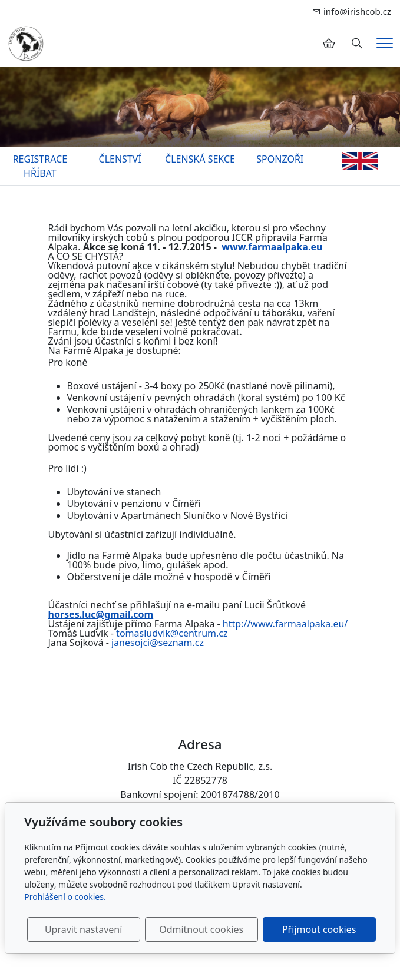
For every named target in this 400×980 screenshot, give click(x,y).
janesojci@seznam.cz (158, 643)
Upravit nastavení (83, 929)
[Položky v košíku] (329, 44)
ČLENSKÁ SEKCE (200, 159)
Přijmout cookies (319, 929)
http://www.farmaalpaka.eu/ (285, 624)
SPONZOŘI (280, 159)
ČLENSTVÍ (120, 159)
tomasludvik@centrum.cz (172, 633)
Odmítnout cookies (201, 929)
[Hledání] (357, 44)
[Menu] (385, 43)
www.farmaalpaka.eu (272, 247)
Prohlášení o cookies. (65, 897)
